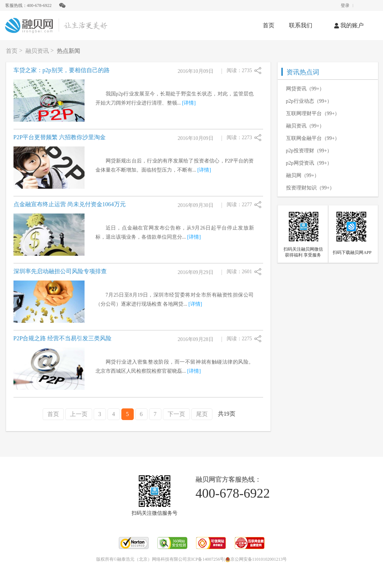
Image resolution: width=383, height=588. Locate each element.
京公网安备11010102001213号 (256, 559)
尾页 (202, 414)
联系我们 (301, 25)
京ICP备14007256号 (206, 559)
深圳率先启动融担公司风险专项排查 (60, 271)
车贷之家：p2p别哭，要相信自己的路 (62, 70)
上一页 (79, 414)
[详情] (189, 103)
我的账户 (349, 25)
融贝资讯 (37, 51)
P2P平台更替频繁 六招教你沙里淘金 (60, 137)
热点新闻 (69, 51)
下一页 (176, 414)
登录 (345, 5)
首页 (269, 25)
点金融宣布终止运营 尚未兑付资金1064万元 (70, 204)
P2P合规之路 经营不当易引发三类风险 (63, 338)
